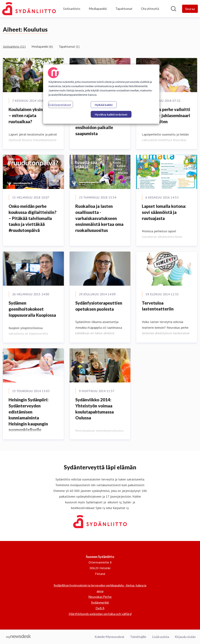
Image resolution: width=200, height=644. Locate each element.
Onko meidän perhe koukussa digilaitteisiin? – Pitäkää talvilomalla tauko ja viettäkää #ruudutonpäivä (32, 218)
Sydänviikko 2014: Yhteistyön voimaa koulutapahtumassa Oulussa (95, 409)
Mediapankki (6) (42, 47)
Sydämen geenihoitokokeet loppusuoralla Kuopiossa (32, 309)
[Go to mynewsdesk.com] (19, 637)
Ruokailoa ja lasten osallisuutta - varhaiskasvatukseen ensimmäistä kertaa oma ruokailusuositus (99, 218)
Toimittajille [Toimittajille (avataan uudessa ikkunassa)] (138, 637)
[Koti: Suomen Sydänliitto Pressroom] (29, 9)
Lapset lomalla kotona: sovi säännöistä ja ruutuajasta (164, 212)
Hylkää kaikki (104, 105)
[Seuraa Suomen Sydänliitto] (190, 9)
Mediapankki (98, 9)
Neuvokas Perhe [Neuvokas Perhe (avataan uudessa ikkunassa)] (100, 597)
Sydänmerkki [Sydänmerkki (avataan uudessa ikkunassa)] (100, 602)
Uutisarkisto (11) (14, 47)
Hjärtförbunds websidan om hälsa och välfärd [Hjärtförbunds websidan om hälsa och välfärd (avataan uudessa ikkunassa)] (100, 614)
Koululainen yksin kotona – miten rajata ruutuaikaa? (33, 115)
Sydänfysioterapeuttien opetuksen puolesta (99, 306)
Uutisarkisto (72, 9)
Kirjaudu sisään (185, 637)
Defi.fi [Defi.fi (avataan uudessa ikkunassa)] (100, 608)
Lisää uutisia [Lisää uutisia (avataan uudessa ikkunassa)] (161, 637)
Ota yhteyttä (150, 9)
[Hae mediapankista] (174, 9)
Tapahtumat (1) (69, 47)
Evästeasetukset (60, 105)
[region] (101, 94)
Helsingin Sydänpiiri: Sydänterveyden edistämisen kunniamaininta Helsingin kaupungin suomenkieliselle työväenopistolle (29, 418)
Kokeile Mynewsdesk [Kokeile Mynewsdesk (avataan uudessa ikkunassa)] (109, 637)
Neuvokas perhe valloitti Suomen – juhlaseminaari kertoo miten (166, 115)
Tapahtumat (124, 9)
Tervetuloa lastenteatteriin (158, 306)
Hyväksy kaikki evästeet (111, 114)
